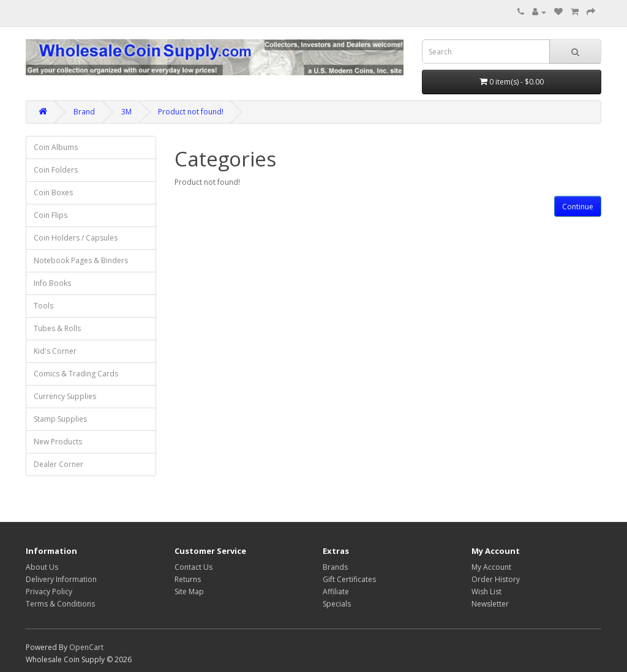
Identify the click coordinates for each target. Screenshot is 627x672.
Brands (335, 567)
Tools (43, 306)
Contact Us (193, 567)
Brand (84, 112)
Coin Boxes (53, 192)
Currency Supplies (65, 396)
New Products (58, 442)
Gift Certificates (349, 579)
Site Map (189, 592)
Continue (578, 207)
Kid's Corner (55, 351)
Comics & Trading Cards (76, 374)
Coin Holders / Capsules (76, 238)
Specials (337, 604)
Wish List (486, 592)
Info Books (52, 283)
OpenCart (86, 647)
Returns (188, 579)
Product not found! (191, 112)
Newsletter (490, 604)
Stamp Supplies (60, 419)
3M (126, 112)
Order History (496, 579)
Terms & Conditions (60, 604)
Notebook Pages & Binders (81, 260)
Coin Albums (56, 147)
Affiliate (336, 592)
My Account (491, 567)
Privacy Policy (49, 592)
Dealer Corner (58, 464)
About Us (42, 567)
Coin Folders (56, 170)
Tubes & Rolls (57, 328)
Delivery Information (61, 579)
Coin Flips (51, 215)
